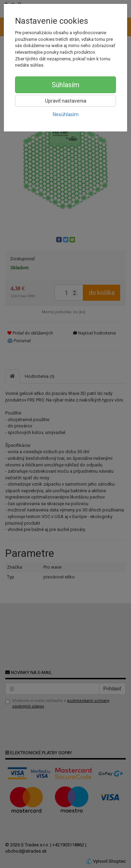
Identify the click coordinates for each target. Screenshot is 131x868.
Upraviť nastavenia (66, 101)
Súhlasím (65, 85)
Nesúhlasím (66, 114)
